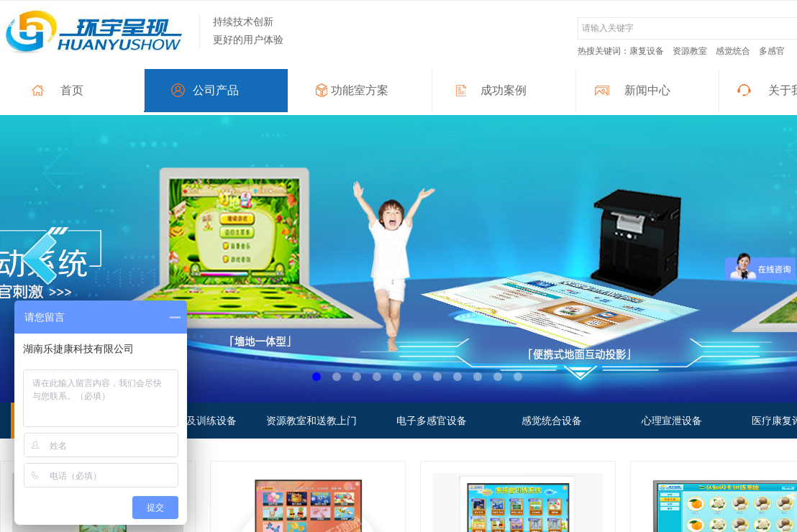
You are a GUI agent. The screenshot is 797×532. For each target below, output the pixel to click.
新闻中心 (647, 90)
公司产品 (216, 90)
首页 (72, 90)
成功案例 (504, 90)
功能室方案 (360, 90)
